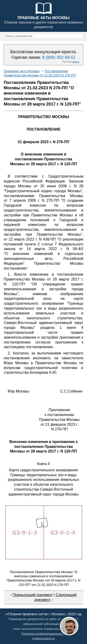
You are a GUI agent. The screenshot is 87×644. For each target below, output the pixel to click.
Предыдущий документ (33, 595)
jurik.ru (76, 62)
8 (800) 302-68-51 (59, 57)
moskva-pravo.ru (43, 638)
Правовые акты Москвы (22, 71)
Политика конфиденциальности (44, 634)
